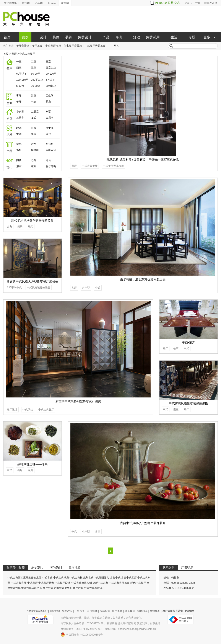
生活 (174, 37)
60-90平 (36, 74)
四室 (19, 68)
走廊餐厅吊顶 (53, 46)
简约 (20, 227)
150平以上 (37, 80)
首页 (7, 37)
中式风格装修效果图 (39, 288)
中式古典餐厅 (27, 54)
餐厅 (14, 54)
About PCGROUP (37, 611)
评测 (119, 37)
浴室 (19, 166)
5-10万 (20, 86)
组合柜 (50, 144)
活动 (137, 37)
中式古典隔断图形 (32, 588)
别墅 (48, 112)
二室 (34, 62)
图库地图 (75, 567)
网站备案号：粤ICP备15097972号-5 (81, 629)
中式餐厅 (32, 583)
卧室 (34, 96)
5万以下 (50, 80)
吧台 (34, 160)
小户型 (20, 112)
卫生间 (50, 96)
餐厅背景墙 (23, 46)
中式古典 (47, 578)
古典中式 (115, 578)
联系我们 (130, 611)
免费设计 (85, 37)
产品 (106, 37)
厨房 (48, 102)
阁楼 (19, 160)
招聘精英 (142, 611)
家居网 (65, 3)
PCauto (52, 3)
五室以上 (51, 68)
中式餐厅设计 (62, 583)
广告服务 (80, 611)
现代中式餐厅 (138, 583)
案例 (25, 37)
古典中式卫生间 (63, 588)
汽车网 (39, 3)
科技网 (26, 3)
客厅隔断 (51, 166)
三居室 (20, 118)
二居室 (35, 112)
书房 (34, 102)
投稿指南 (105, 611)
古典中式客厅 (129, 578)
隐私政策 (67, 611)
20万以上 (51, 86)
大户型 (86, 288)
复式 (34, 118)
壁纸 (19, 144)
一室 (19, 62)
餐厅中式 (48, 588)
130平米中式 (14, 288)
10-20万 (36, 86)
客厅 (19, 96)
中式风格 (28, 410)
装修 (56, 37)
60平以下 (22, 74)
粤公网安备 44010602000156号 (82, 634)
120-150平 (22, 80)
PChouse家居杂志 (168, 3)
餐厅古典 (78, 588)
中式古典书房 (61, 578)
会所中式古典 (100, 583)
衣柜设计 (51, 150)
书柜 (19, 150)
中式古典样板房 (79, 578)
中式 (19, 134)
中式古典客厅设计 (94, 588)
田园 (34, 128)
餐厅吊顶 (37, 46)
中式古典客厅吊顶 (119, 583)
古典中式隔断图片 (99, 578)
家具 (31, 470)
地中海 (50, 128)
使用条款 (117, 611)
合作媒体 (92, 611)
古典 (10, 227)
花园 (34, 166)
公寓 (176, 348)
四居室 (50, 118)
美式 (34, 134)
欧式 (19, 128)
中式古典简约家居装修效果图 (24, 578)
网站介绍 (55, 611)
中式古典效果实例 (81, 583)
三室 (48, 62)
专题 (192, 37)
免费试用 (153, 37)
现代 (48, 134)
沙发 (34, 144)
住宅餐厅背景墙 (73, 46)
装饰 (69, 37)
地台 (48, 160)
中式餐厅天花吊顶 (95, 46)
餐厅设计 (12, 410)
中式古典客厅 (19, 583)
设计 (43, 37)
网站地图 (155, 611)
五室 (34, 68)
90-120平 (51, 74)
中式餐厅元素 (46, 583)
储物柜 (35, 150)
